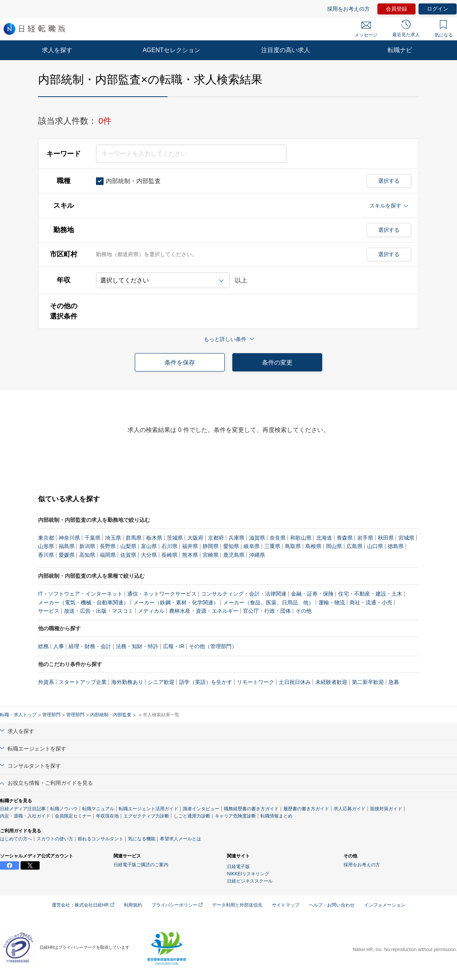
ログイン (438, 9)
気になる (444, 29)
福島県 (67, 546)
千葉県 (93, 538)
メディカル (151, 611)
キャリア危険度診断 (235, 816)
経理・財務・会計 (90, 646)
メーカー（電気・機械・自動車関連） (83, 602)
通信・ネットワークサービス (162, 594)
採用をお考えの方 (348, 9)
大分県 (149, 555)
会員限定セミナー (73, 816)
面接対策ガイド (386, 809)
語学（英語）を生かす (206, 682)
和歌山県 (301, 538)
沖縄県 (257, 555)
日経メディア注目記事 (23, 809)
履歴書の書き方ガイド (306, 809)
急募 (394, 682)
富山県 (149, 546)
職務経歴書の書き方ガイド (251, 809)
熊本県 (190, 555)
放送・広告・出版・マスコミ (99, 611)
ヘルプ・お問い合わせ (332, 905)
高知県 (87, 555)
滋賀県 (257, 538)
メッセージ (366, 30)
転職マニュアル (98, 809)
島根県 (313, 546)
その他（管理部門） (213, 646)
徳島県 (396, 546)
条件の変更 (277, 363)
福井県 (190, 546)
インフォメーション (385, 905)
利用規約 (133, 905)
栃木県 (154, 538)
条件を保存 (180, 363)
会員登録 (396, 9)
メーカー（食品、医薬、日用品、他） (268, 602)
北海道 (324, 538)
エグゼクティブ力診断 (146, 816)
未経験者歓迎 (331, 682)
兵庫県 (236, 538)
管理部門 (51, 715)
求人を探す (57, 50)
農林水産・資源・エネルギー (204, 611)
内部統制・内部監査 (111, 715)
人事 (59, 646)
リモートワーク (256, 682)
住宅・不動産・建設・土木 (370, 594)
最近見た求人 (406, 29)
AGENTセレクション (171, 50)
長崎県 (169, 555)
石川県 (169, 546)
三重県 (272, 546)
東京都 (46, 538)
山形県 (46, 546)
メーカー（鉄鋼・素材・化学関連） (176, 602)
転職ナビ (400, 50)
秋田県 (386, 538)
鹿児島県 (234, 555)
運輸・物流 (332, 602)
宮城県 (406, 538)
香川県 (46, 555)
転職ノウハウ (64, 809)
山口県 (375, 546)
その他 (304, 611)
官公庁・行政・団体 (267, 611)
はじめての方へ (16, 839)
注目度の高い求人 (286, 50)
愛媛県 (67, 555)
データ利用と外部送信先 (237, 905)
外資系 (46, 682)
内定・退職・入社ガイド (25, 816)
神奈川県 (69, 538)
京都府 (216, 538)
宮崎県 (211, 555)
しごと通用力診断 (192, 816)
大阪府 (195, 538)
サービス (49, 611)
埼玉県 (113, 538)
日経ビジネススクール (250, 881)
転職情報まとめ (276, 816)
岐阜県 (252, 546)
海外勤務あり (127, 682)
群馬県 (134, 538)
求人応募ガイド (350, 809)
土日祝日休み (295, 682)
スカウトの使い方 (55, 839)
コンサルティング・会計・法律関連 (244, 594)
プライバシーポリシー (177, 905)
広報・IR (174, 646)
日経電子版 (238, 867)
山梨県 (128, 546)
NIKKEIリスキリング (248, 874)
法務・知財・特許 (137, 646)
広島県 (355, 546)
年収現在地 (107, 816)
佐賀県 (128, 555)
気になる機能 (142, 839)
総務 (43, 646)
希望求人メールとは (181, 839)
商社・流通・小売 (371, 602)
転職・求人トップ (18, 715)
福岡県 (108, 555)
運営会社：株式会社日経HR (83, 905)
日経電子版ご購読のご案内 (141, 865)
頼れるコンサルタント (101, 839)
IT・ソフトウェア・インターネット (80, 594)
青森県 (345, 538)
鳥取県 (293, 546)
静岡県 (211, 546)
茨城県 (175, 538)
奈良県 (278, 538)
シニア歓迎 (161, 682)
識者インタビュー (201, 809)
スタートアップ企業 (83, 682)
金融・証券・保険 (312, 594)
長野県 (108, 546)
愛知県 (231, 546)
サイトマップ (286, 905)
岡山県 (334, 546)
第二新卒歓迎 (368, 682)
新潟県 (87, 546)
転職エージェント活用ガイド (149, 809)
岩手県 (365, 538)
